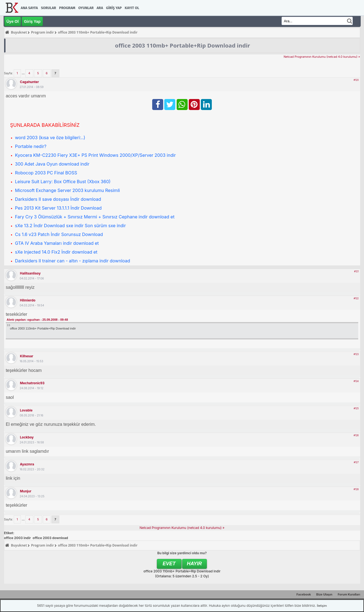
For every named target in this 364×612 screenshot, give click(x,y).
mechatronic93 (32, 383)
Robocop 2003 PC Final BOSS (46, 173)
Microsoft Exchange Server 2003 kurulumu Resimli (68, 190)
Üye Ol (13, 21)
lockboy (27, 437)
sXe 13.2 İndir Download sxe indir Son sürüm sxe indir (70, 226)
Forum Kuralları (349, 594)
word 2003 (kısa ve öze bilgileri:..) (50, 138)
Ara (100, 8)
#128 (356, 489)
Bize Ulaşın (324, 594)
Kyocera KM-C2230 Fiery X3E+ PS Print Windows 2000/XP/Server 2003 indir (95, 155)
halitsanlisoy (30, 273)
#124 (356, 381)
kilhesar (27, 356)
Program (67, 8)
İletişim (322, 606)
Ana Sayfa (29, 8)
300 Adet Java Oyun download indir (52, 164)
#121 (356, 271)
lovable (26, 410)
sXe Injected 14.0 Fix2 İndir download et (56, 252)
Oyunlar (86, 8)
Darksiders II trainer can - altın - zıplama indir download (73, 261)
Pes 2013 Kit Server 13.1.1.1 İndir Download (59, 208)
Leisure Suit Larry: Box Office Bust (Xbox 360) (63, 182)
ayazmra (27, 464)
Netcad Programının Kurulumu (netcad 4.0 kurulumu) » (322, 57)
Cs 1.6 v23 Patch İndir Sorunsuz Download (59, 234)
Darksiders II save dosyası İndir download (58, 199)
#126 (356, 435)
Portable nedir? (31, 146)
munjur (26, 491)
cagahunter (30, 82)
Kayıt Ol (132, 8)
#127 (356, 462)
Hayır (194, 564)
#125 (356, 408)
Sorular (48, 8)
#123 (356, 354)
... (23, 73)
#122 (356, 298)
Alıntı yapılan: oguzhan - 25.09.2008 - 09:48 (37, 320)
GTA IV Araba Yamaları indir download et (57, 243)
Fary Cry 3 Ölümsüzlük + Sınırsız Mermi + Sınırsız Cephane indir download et (95, 217)
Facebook (304, 594)
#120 (356, 80)
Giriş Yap (114, 8)
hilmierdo (28, 300)
